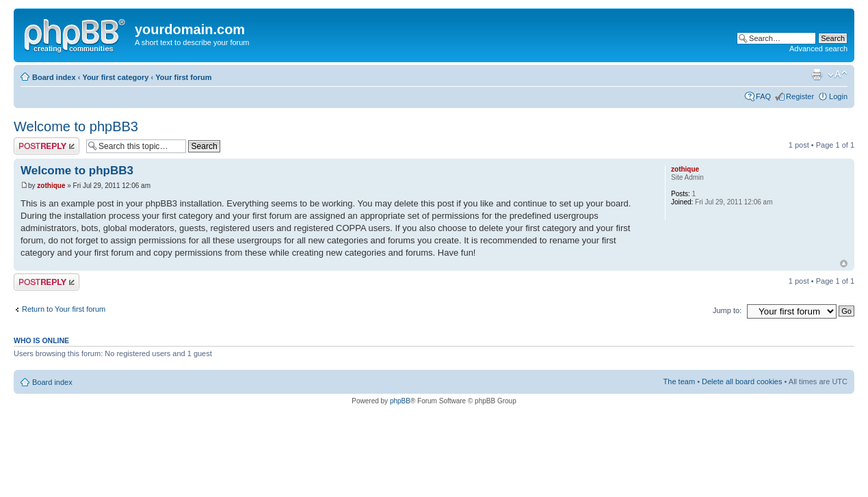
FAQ (763, 96)
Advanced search (818, 49)
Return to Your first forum (64, 309)
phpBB (400, 401)
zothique (51, 186)
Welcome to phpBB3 (76, 126)
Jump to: (727, 310)
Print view (817, 75)
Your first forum (183, 77)
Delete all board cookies (742, 381)
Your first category (115, 77)
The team (679, 381)
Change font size (838, 75)
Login (838, 96)
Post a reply (47, 146)
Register (800, 96)
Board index (54, 77)
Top (844, 264)
